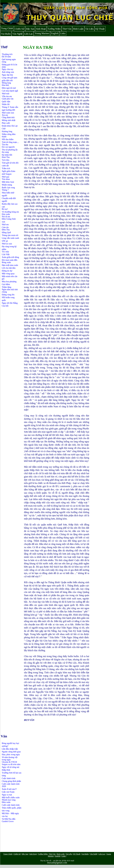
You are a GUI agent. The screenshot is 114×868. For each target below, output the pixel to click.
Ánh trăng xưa (8, 72)
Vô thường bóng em (10, 212)
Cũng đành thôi (8, 117)
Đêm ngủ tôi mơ (9, 88)
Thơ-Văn (67, 29)
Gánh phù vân (8, 99)
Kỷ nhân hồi (7, 155)
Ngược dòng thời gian (11, 752)
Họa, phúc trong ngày (11, 755)
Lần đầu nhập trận (10, 749)
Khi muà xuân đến (10, 260)
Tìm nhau (6, 179)
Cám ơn (5, 227)
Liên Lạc (28, 34)
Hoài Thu (6, 157)
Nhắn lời (6, 104)
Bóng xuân (6, 262)
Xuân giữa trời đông (10, 257)
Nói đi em (6, 217)
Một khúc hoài (8, 182)
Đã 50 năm (6, 57)
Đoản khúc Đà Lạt (10, 126)
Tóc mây (5, 252)
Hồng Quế (6, 233)
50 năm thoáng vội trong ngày (10, 758)
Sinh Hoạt (41, 29)
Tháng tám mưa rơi (10, 235)
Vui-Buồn (6, 34)
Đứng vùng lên (8, 295)
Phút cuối (6, 123)
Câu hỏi (5, 306)
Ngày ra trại (7, 795)
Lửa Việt (6, 254)
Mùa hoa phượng (9, 282)
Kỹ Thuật (100, 29)
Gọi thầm (6, 284)
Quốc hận (6, 102)
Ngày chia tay (8, 69)
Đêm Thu (6, 230)
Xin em (5, 115)
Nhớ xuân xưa (8, 113)
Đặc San (30, 29)
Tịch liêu (5, 160)
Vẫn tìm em (7, 96)
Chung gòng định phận (11, 781)
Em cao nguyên (8, 147)
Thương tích (7, 54)
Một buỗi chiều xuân (11, 798)
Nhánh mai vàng (9, 800)
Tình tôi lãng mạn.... (10, 142)
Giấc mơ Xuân (8, 792)
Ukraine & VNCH (9, 762)
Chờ (4, 129)
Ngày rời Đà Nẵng (10, 303)
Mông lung (6, 83)
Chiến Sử (20, 29)
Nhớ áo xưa (7, 244)
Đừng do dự (7, 271)
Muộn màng (7, 185)
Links (63, 33)
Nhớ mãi (6, 94)
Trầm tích (6, 168)
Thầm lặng (7, 287)
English (55, 33)
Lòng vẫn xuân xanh (10, 238)
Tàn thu (5, 145)
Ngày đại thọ (7, 75)
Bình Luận (78, 29)
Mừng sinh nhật (9, 120)
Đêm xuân (6, 802)
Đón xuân (6, 214)
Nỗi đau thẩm (8, 139)
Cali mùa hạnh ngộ (10, 91)
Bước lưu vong (8, 188)
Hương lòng (7, 131)
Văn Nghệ (17, 34)
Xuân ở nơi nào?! (9, 789)
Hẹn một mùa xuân (10, 265)
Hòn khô (5, 85)
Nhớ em (5, 225)
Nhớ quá (5, 177)
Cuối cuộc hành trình (11, 805)
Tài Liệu (89, 29)
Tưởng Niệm (54, 29)
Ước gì (5, 241)
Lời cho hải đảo (9, 268)
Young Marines (42, 33)
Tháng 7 (5, 190)
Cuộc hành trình (9, 778)
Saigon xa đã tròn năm (11, 764)
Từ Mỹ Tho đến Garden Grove (9, 820)
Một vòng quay (8, 274)
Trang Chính (7, 28)
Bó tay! (5, 209)
